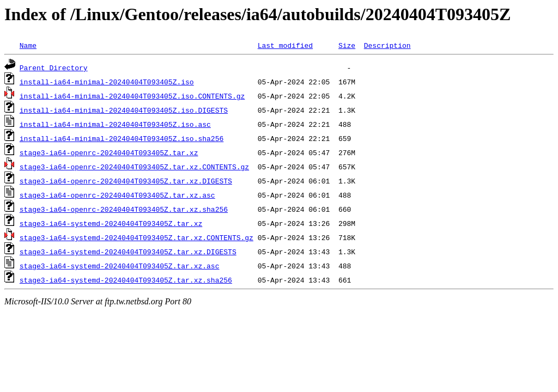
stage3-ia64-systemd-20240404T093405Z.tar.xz (111, 223)
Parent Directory (54, 68)
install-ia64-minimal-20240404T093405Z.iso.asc (115, 124)
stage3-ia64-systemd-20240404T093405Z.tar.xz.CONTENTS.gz (137, 237)
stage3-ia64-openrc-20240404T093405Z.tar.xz (109, 152)
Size (347, 45)
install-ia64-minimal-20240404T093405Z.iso (107, 82)
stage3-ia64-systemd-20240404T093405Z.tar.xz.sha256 (126, 280)
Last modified (285, 45)
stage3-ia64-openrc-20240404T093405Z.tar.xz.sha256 (124, 209)
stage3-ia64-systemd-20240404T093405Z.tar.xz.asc (120, 266)
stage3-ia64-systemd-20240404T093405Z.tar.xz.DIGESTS (128, 252)
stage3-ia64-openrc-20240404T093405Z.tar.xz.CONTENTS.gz (134, 167)
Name (28, 45)
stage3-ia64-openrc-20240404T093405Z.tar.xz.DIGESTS (126, 181)
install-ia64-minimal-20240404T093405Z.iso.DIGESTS (124, 110)
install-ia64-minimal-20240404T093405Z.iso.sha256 (122, 138)
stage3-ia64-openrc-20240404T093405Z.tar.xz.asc (117, 195)
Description (387, 45)
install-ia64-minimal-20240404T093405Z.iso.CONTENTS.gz (132, 96)
